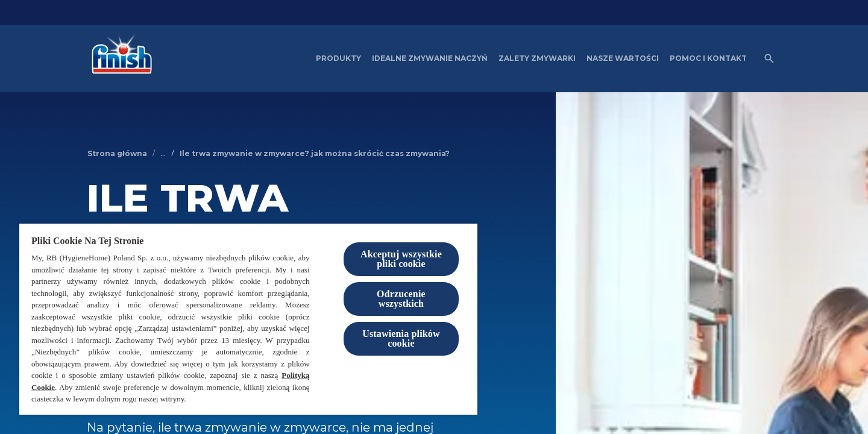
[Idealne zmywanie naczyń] (430, 58)
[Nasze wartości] (623, 58)
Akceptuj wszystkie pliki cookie (401, 259)
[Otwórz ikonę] (769, 58)
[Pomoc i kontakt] (708, 58)
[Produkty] (338, 58)
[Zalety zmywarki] (537, 58)
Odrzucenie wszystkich (401, 299)
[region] (248, 319)
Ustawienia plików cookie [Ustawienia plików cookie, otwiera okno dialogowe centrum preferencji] (401, 338)
